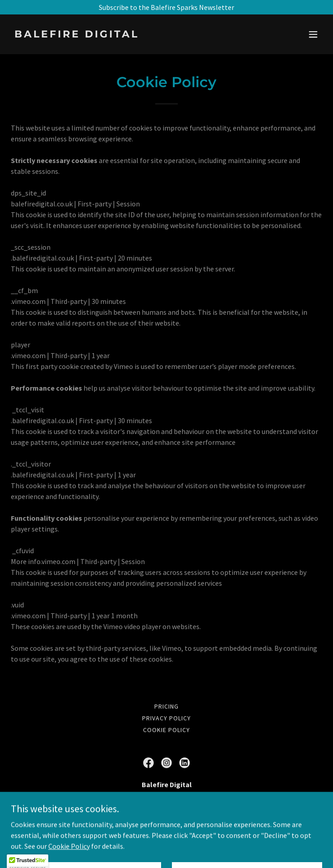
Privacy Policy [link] (166, 718)
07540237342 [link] (166, 821)
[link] (120, 35)
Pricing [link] (166, 706)
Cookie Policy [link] (166, 730)
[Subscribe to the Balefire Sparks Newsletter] (166, 7)
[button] (313, 34)
